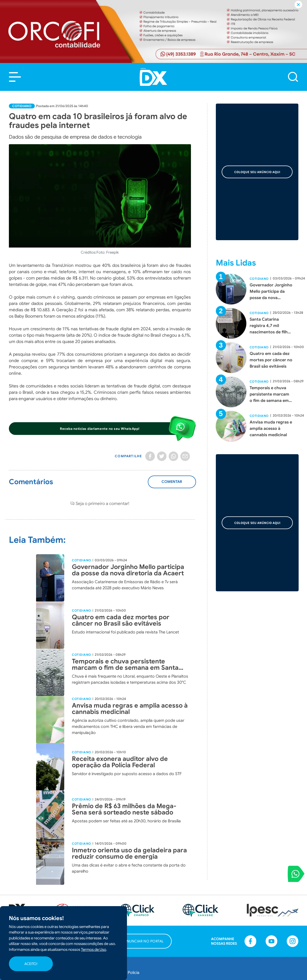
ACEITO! (31, 964)
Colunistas (138, 919)
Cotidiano (22, 106)
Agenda (135, 932)
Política (75, 905)
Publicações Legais (145, 946)
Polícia (134, 891)
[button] (15, 77)
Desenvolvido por (277, 972)
